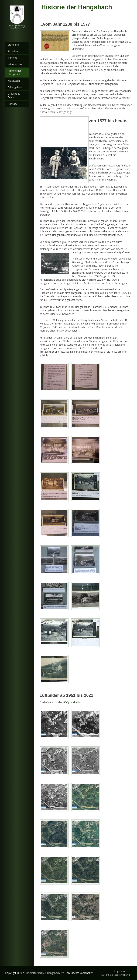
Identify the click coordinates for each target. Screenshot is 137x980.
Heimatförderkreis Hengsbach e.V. (45, 973)
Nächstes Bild (46, 120)
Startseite (13, 45)
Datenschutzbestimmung (116, 975)
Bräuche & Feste (14, 95)
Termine (13, 58)
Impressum (121, 971)
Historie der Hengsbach (14, 72)
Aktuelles (13, 51)
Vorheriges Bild (42, 120)
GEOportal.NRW (72, 702)
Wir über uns (15, 64)
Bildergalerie (15, 87)
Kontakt (12, 104)
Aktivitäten (14, 81)
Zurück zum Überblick (85, 130)
